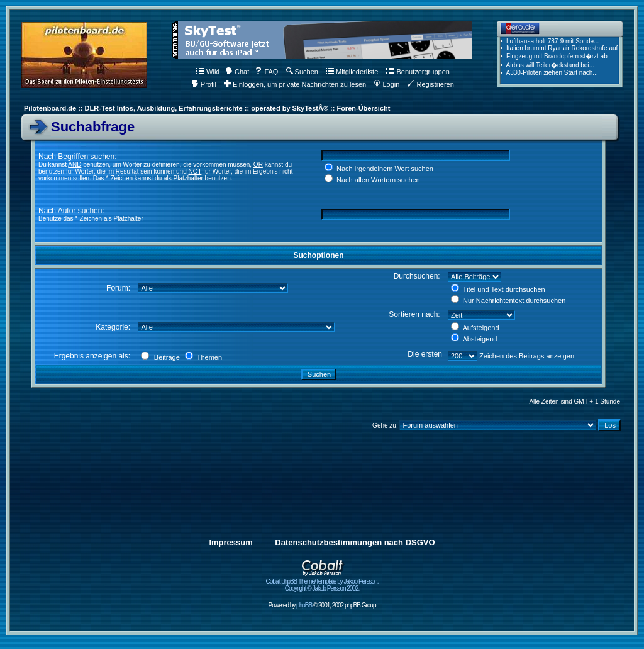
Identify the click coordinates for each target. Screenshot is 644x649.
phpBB (304, 605)
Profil (204, 84)
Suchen (302, 72)
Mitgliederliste (352, 72)
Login (386, 84)
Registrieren (430, 84)
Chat (237, 72)
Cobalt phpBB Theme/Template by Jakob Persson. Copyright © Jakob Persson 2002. (322, 582)
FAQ (266, 72)
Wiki (208, 72)
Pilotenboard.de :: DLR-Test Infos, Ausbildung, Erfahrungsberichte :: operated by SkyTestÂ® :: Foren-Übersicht (207, 108)
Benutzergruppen (417, 72)
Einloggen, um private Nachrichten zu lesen (295, 84)
